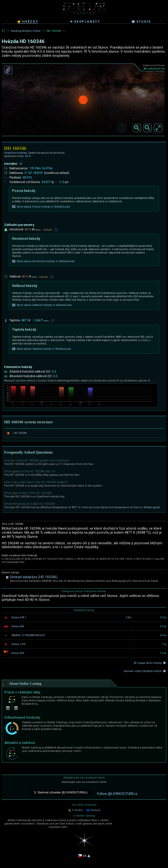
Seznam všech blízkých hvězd (143, 671)
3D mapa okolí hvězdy (147, 663)
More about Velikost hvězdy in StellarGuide (42, 305)
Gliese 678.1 (19, 617)
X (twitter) (76, 810)
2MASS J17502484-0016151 (28, 635)
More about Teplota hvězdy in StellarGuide (41, 349)
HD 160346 (20, 433)
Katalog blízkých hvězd (26, 31)
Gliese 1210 (18, 644)
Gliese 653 (18, 653)
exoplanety (85, 22)
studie (141, 22)
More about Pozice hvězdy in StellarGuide (41, 207)
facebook (93, 810)
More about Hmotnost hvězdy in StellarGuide (43, 261)
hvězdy (28, 21)
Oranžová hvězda (15, 153)
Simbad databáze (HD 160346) (34, 577)
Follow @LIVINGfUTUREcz (117, 794)
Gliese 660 (18, 626)
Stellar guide (152, 507)
